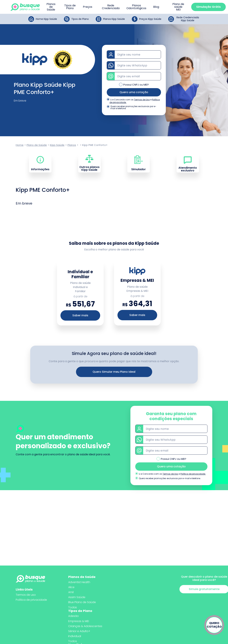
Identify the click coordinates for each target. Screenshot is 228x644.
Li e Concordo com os (122, 100)
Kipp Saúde (57, 145)
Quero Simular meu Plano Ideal (114, 372)
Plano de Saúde (37, 145)
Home (20, 145)
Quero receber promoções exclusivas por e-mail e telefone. (133, 107)
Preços (88, 7)
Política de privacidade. (193, 474)
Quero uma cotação (134, 92)
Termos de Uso (142, 100)
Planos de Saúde (51, 7)
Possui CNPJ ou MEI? (136, 85)
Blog (156, 7)
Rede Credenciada (111, 7)
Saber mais (80, 315)
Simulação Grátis (208, 7)
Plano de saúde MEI (178, 7)
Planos (72, 145)
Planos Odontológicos (136, 7)
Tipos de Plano (70, 7)
